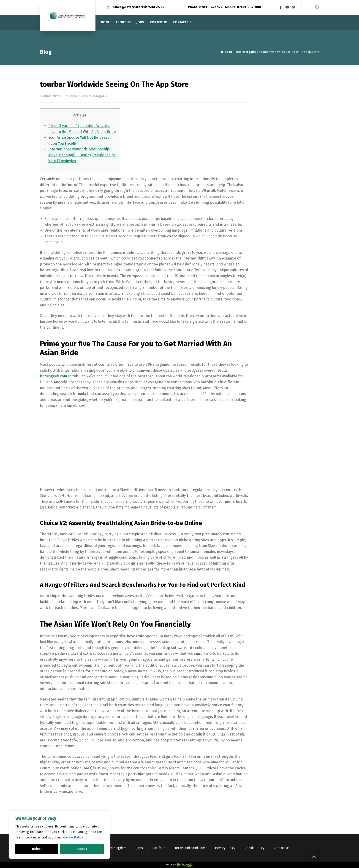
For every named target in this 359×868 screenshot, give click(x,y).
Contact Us (282, 848)
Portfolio (159, 848)
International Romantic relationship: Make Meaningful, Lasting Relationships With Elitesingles (82, 155)
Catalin (75, 96)
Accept (82, 849)
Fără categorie (96, 96)
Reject (37, 849)
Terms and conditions (190, 848)
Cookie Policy (73, 837)
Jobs (140, 848)
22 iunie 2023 (50, 96)
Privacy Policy (225, 848)
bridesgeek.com (53, 376)
